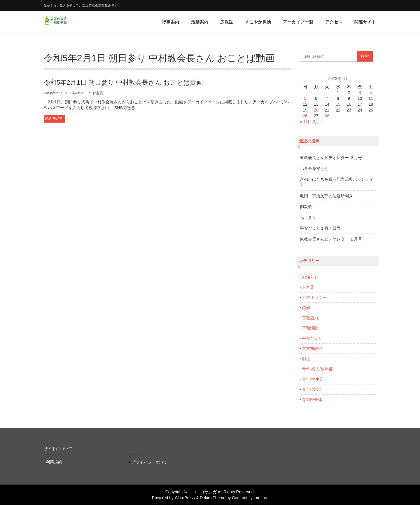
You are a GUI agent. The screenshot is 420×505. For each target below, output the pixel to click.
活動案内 (200, 22)
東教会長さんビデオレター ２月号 (331, 158)
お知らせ (310, 277)
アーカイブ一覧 (298, 22)
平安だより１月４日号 (320, 228)
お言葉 (98, 93)
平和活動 (310, 328)
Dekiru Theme (213, 498)
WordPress (185, 498)
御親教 (306, 207)
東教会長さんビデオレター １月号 (331, 239)
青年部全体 (312, 400)
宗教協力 (310, 318)
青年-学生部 (313, 379)
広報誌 (227, 22)
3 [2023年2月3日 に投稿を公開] (360, 93)
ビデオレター (314, 297)
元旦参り (308, 217)
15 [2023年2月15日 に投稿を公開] (338, 104)
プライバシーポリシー (152, 462)
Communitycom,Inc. (250, 498)
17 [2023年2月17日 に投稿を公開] (360, 104)
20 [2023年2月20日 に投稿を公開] (316, 110)
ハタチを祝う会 (314, 168)
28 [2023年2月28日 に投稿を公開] (327, 116)
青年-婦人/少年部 (317, 369)
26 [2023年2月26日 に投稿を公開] (305, 116)
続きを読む (54, 118)
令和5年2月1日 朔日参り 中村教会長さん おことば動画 (123, 82)
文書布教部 (312, 349)
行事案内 (171, 22)
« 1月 (305, 122)
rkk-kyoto (51, 93)
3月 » (318, 122)
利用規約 (54, 462)
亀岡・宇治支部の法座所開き (326, 196)
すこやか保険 (258, 22)
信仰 (306, 308)
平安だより (312, 338)
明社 (306, 359)
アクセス (334, 22)
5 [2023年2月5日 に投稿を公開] (305, 98)
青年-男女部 (313, 389)
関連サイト (365, 22)
